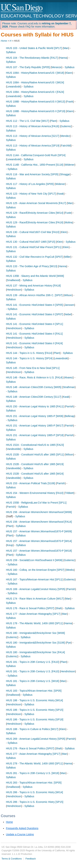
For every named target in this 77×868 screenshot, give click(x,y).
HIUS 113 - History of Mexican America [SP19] (33, 146)
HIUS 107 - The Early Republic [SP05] (28, 67)
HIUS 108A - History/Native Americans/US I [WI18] (35, 73)
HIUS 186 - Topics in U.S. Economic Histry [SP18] (35, 719)
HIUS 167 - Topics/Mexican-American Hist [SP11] (34, 579)
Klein (64, 232)
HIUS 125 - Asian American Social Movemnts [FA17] (36, 203)
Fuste (68, 213)
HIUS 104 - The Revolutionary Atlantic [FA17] (32, 58)
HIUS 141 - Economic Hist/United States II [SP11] (34, 324)
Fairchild (66, 146)
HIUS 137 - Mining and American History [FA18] (33, 286)
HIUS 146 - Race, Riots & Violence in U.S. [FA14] (34, 377)
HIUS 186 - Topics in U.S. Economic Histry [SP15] (35, 710)
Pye (69, 643)
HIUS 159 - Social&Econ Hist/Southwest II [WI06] (34, 560)
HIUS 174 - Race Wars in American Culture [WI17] (35, 599)
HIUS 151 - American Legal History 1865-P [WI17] (35, 426)
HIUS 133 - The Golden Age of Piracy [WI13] (32, 266)
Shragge (65, 174)
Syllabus (11, 52)
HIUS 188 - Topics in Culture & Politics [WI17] (32, 729)
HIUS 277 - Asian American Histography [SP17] (33, 754)
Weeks (70, 570)
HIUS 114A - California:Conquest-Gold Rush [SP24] (36, 155)
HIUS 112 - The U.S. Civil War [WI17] (27, 121)
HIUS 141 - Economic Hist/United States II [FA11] (34, 334)
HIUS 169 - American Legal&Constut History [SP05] (36, 589)
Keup (10, 545)
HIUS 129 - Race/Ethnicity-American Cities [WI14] (35, 213)
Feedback (31, 859)
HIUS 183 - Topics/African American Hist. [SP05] (34, 691)
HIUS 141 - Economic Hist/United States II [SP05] (34, 305)
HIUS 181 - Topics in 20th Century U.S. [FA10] (32, 662)
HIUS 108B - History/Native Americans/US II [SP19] (36, 111)
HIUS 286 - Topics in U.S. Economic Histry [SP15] (35, 802)
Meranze (56, 67)
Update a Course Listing (20, 834)
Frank (70, 102)
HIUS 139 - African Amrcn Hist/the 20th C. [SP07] (34, 295)
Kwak (61, 194)
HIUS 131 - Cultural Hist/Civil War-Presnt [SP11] (34, 247)
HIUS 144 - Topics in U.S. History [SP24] (29, 358)
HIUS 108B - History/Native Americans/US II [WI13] (35, 102)
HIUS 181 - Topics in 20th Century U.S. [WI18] (32, 681)
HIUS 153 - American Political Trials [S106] (30, 483)
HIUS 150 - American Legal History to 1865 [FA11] (35, 406)
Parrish (69, 406)
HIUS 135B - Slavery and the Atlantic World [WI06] (35, 276)
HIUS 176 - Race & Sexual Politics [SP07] (30, 608)
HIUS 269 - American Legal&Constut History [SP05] (36, 739)
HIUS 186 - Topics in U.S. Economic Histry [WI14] (34, 700)
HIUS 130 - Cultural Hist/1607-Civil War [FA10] (33, 232)
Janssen (69, 305)
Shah (59, 608)
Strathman (69, 387)
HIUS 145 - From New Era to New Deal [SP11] (33, 368)
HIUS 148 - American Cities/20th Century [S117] (34, 397)
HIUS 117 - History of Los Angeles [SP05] (30, 184)
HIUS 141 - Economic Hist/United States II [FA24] (34, 343)
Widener (70, 165)
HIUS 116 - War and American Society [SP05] (32, 174)
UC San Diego (22, 8)
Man (66, 48)
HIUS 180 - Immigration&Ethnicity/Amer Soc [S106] (35, 643)
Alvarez (69, 377)
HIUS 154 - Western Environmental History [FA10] (35, 493)
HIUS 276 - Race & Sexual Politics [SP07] (30, 748)
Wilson (68, 295)
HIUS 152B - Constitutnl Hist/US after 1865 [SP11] (35, 455)
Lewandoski (14, 87)
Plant (53, 121)
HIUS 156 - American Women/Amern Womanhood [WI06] (39, 512)
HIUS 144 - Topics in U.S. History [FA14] (29, 353)
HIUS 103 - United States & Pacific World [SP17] (34, 48)
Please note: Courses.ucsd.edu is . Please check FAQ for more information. (37, 25)
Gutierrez (66, 126)
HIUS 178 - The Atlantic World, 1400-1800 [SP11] (34, 623)
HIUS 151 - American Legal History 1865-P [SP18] (35, 435)
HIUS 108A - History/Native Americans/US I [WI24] (35, 82)
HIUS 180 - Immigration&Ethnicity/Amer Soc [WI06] (35, 633)
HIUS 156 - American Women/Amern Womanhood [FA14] (39, 522)
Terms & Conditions (12, 859)
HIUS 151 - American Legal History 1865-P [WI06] (35, 416)
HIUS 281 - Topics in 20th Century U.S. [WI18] (32, 773)
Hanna (63, 58)
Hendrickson (14, 290)
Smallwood (13, 280)
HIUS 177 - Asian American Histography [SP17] (33, 614)
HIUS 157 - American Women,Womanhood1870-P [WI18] (39, 551)
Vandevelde (14, 449)
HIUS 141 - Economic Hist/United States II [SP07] (34, 314)
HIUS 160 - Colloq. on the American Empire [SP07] (35, 570)
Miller (67, 257)
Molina (69, 222)
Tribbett (69, 493)
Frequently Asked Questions (22, 828)
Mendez (65, 136)
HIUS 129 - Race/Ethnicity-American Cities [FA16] (35, 222)
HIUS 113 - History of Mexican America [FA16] (32, 126)
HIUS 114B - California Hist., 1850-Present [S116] (35, 165)
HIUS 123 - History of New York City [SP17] (31, 194)
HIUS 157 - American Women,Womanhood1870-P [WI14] (39, 541)
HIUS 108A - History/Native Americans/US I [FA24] (35, 92)
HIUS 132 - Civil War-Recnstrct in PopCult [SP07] (34, 257)
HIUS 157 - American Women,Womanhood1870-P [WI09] (39, 531)
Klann (69, 73)
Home (4, 41)
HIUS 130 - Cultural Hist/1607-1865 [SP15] (31, 242)
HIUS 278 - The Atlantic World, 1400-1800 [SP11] (34, 763)
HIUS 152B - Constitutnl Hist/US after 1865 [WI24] (35, 474)
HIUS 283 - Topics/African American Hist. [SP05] (34, 783)
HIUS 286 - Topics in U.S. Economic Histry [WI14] (34, 792)
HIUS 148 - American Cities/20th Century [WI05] (34, 387)
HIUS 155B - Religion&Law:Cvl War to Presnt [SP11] (36, 503)
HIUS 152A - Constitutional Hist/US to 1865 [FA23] (35, 445)
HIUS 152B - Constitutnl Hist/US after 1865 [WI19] (35, 464)
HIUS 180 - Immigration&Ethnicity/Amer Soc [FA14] (35, 652)
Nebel (68, 314)
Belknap (70, 416)
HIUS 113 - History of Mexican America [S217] (32, 136)
